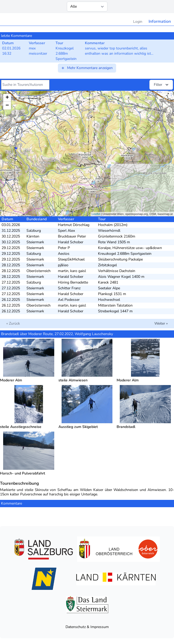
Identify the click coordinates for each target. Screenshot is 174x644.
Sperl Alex (66, 231)
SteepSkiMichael (71, 259)
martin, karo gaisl (72, 271)
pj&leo (63, 265)
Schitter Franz (69, 288)
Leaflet (96, 214)
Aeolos (64, 254)
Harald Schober (71, 242)
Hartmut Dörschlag (74, 225)
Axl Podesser (69, 300)
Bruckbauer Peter (72, 236)
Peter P (64, 248)
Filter (162, 85)
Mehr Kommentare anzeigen (87, 68)
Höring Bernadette (73, 282)
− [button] (7, 106)
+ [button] (7, 98)
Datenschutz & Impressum (87, 627)
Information (160, 21)
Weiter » (161, 323)
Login (138, 22)
